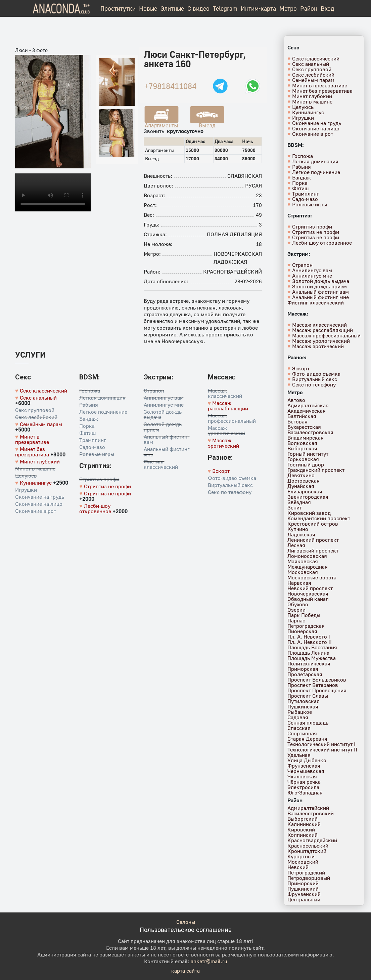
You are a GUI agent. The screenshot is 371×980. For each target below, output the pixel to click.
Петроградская (306, 626)
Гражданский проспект (316, 470)
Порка (87, 426)
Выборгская (302, 448)
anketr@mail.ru (209, 961)
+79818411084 (170, 86)
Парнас (296, 620)
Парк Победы (304, 615)
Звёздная (299, 502)
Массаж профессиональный (232, 418)
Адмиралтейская (308, 405)
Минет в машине (35, 468)
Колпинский (303, 835)
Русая (253, 186)
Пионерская (302, 631)
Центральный (304, 899)
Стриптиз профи (99, 479)
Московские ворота (312, 577)
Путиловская (304, 701)
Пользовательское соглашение (186, 929)
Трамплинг (93, 440)
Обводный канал (308, 599)
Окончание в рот (36, 511)
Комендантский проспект (319, 518)
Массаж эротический (223, 443)
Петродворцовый (309, 878)
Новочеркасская (238, 254)
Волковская (302, 443)
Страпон (154, 391)
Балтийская (302, 416)
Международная (308, 567)
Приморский (303, 883)
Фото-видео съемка (232, 478)
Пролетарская (305, 674)
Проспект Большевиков (317, 680)
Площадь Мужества (312, 658)
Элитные (172, 8)
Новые (148, 8)
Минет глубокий (40, 461)
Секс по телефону (230, 492)
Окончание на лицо (39, 504)
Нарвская (299, 583)
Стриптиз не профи (107, 486)
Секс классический (43, 391)
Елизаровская (305, 491)
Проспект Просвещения (317, 690)
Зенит (295, 507)
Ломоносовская (307, 556)
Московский (303, 862)
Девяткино (301, 475)
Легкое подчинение (103, 412)
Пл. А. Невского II (310, 642)
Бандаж (89, 419)
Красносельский (308, 846)
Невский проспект (310, 588)
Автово (296, 400)
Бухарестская (304, 427)
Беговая (297, 421)
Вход (328, 8)
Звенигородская (308, 497)
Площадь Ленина (308, 653)
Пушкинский (303, 889)
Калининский (304, 824)
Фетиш (87, 433)
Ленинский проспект (313, 540)
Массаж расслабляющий (228, 406)
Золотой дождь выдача (163, 414)
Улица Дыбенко (307, 760)
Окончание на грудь (40, 497)
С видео (198, 8)
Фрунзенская (304, 766)
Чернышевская (306, 771)
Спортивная (302, 733)
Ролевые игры (97, 454)
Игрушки (26, 490)
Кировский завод (309, 513)
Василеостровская (310, 432)
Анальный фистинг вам (167, 439)
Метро (288, 8)
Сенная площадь (308, 723)
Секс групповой (35, 410)
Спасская (299, 728)
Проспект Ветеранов (313, 685)
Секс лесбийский (36, 417)
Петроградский (306, 872)
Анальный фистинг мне (167, 452)
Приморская (303, 669)
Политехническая (309, 663)
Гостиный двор (306, 464)
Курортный (301, 856)
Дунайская (301, 486)
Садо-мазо (92, 447)
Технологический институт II (322, 749)
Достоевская (304, 481)
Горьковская (303, 459)
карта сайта (185, 971)
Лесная (296, 545)
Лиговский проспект (313, 550)
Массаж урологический (226, 431)
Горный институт (308, 454)
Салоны (186, 922)
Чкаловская (302, 776)
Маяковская (303, 561)
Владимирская (306, 438)
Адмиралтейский (308, 808)
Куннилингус (36, 483)
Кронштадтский (307, 851)
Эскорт (221, 471)
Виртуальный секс (230, 485)
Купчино (298, 529)
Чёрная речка (304, 782)
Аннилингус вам (164, 398)
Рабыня (89, 405)
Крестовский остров (313, 524)
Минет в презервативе (32, 439)
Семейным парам (41, 424)
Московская (303, 572)
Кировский (301, 829)
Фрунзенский (304, 894)
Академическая (307, 411)
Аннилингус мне (164, 405)
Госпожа (90, 391)
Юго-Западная (305, 792)
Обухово (298, 604)
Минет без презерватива (32, 452)
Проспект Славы (308, 696)
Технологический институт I (321, 744)
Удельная (299, 755)
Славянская (245, 176)
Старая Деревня (307, 739)
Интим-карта (258, 8)
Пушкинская (303, 706)
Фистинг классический (161, 464)
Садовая (298, 717)
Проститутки (118, 8)
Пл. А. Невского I (309, 637)
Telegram (225, 8)
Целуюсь (26, 476)
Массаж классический (225, 393)
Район (309, 8)
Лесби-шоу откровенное (95, 508)
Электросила (303, 787)
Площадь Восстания (312, 647)
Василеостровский (311, 813)
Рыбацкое (300, 712)
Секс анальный (38, 398)
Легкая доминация (102, 398)
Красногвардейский (233, 272)
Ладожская (230, 262)
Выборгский (303, 819)
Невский (298, 867)
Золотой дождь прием (163, 427)
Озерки (296, 610)
